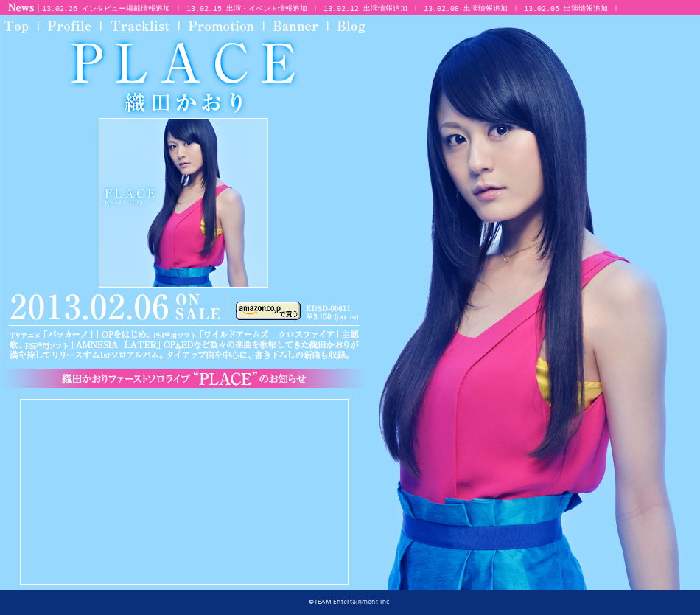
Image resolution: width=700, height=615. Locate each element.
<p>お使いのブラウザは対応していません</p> (370, 7)
